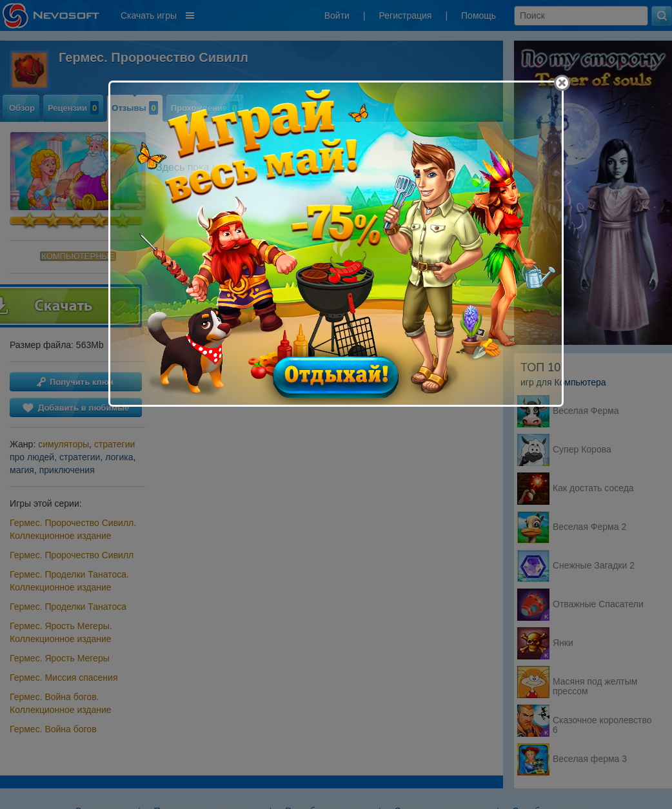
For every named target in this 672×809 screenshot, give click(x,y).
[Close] (562, 83)
